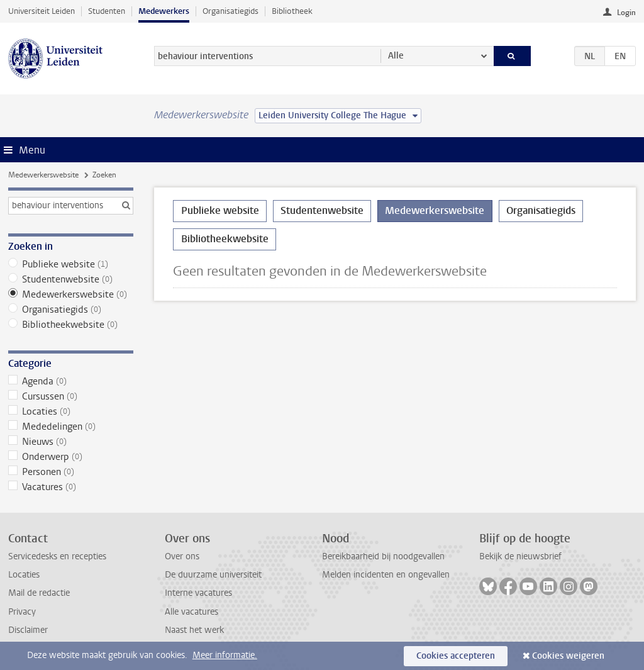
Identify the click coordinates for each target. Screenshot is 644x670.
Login (626, 13)
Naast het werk (194, 630)
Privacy (22, 612)
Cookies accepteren (456, 656)
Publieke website (71, 264)
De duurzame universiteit (213, 575)
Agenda (71, 381)
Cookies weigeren (568, 656)
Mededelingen (71, 427)
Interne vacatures (198, 593)
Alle (396, 56)
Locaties (71, 411)
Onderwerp (71, 457)
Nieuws (71, 442)
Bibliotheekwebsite (71, 325)
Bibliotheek (292, 11)
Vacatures (71, 487)
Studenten (107, 11)
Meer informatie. (225, 655)
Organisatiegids (230, 11)
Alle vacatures (192, 612)
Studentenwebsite (71, 279)
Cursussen (71, 396)
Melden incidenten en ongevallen (386, 575)
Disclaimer (28, 630)
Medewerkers (164, 11)
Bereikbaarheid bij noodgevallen (383, 556)
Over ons (182, 556)
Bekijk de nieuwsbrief (520, 556)
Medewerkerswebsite (43, 175)
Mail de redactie (39, 593)
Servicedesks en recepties (57, 556)
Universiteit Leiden (42, 11)
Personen (71, 472)
